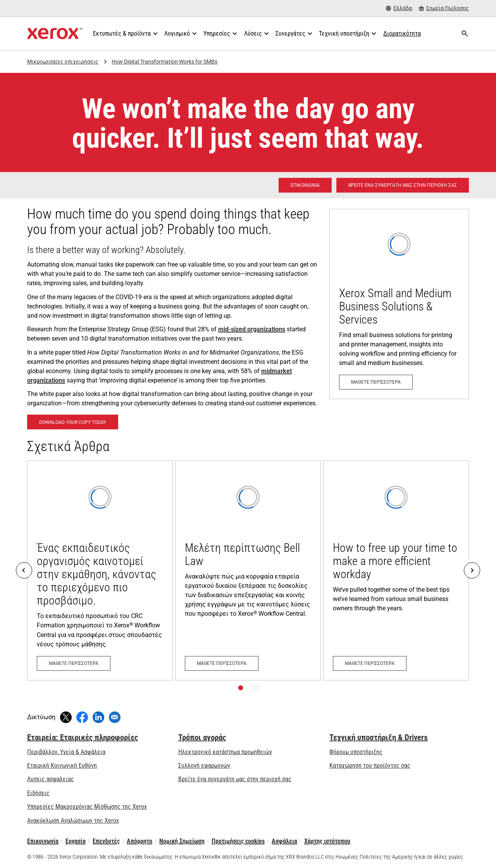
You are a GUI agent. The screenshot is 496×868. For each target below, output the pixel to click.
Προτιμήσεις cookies (238, 841)
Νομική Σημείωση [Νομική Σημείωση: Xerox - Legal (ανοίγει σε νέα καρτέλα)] (182, 841)
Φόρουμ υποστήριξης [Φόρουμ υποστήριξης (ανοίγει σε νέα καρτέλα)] (356, 752)
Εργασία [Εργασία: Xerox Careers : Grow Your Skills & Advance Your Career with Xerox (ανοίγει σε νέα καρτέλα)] (76, 841)
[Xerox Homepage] (55, 34)
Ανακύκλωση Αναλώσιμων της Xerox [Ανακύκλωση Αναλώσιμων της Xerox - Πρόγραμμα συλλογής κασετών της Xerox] (73, 821)
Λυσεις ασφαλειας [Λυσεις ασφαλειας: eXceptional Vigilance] (51, 779)
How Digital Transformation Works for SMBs (164, 62)
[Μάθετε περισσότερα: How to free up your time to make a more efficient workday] (396, 570)
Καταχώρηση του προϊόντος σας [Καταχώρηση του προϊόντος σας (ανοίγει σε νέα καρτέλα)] (370, 766)
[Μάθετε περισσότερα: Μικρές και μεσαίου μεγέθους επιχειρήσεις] (399, 304)
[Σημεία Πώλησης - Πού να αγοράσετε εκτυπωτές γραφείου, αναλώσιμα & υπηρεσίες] (444, 8)
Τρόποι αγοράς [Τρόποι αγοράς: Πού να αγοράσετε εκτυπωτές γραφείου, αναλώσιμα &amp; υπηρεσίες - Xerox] (202, 737)
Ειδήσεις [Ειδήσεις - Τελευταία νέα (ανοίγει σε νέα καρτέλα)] (38, 793)
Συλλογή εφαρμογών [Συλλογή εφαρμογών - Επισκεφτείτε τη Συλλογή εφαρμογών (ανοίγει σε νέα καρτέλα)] (204, 766)
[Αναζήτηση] (465, 34)
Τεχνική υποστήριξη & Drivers (379, 737)
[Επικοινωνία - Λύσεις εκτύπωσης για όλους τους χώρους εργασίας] (305, 185)
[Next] (472, 570)
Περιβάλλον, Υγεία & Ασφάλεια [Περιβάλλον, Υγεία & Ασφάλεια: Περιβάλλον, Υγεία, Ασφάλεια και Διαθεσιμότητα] (66, 752)
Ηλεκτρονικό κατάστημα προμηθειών (225, 752)
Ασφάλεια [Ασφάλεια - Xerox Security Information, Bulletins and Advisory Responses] (284, 841)
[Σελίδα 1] (241, 688)
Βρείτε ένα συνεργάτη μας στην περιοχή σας (235, 779)
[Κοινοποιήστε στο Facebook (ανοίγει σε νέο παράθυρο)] (82, 717)
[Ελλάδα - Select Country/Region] (399, 8)
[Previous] (24, 570)
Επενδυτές (106, 841)
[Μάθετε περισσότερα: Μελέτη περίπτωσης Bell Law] (248, 570)
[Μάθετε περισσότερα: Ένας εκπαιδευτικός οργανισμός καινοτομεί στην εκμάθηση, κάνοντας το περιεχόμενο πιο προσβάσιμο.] (100, 570)
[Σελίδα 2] (255, 688)
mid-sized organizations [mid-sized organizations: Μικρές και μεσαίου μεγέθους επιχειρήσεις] (252, 329)
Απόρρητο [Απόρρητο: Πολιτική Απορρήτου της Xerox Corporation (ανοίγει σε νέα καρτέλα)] (139, 841)
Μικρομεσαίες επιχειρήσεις (63, 62)
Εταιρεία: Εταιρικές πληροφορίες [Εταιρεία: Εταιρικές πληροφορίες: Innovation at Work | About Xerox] (83, 737)
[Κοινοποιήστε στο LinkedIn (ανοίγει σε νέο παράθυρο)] (98, 717)
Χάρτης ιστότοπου (327, 841)
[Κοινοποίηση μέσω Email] (115, 717)
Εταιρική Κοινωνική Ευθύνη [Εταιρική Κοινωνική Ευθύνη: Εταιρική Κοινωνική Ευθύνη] (62, 766)
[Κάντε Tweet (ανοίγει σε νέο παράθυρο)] (66, 717)
